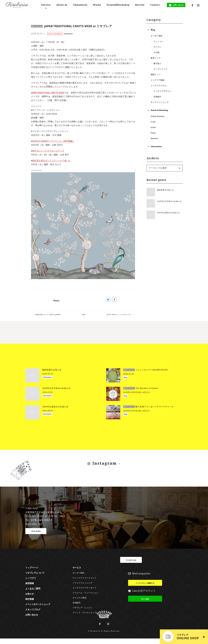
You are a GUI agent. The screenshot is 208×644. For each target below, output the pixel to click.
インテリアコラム (159, 85)
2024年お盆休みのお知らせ (168, 212)
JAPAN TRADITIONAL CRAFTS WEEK (48, 93)
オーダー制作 (157, 36)
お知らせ (30, 599)
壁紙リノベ (156, 74)
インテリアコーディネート (84, 593)
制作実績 (30, 604)
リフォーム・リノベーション (85, 598)
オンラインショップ (160, 102)
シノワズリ (31, 583)
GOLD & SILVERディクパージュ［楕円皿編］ (53, 141)
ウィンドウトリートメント (84, 583)
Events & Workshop (55, 34)
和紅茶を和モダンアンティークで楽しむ (51, 161)
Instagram (104, 468)
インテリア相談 (158, 80)
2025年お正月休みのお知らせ (169, 201)
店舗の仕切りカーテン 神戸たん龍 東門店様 (51, 317)
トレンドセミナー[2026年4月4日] (145, 375)
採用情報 (30, 588)
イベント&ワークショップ (38, 609)
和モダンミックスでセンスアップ (48, 151)
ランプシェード (160, 69)
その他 (156, 52)
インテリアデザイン (162, 91)
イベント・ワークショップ (84, 618)
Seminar (154, 138)
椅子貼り (157, 63)
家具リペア (156, 58)
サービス (77, 573)
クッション (158, 41)
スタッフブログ (33, 615)
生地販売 (77, 608)
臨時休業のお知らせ (165, 190)
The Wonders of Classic (141, 393)
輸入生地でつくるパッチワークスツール (148, 412)
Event (153, 127)
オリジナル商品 (79, 603)
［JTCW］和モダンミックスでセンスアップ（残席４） (121, 317)
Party (153, 133)
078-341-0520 (42, 525)
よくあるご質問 (33, 594)
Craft (153, 122)
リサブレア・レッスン (82, 613)
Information (68, 34)
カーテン (157, 47)
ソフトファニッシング (82, 588)
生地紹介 (157, 96)
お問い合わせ (32, 620)
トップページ (32, 573)
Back (84, 317)
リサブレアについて (35, 578)
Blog (153, 30)
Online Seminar (158, 116)
